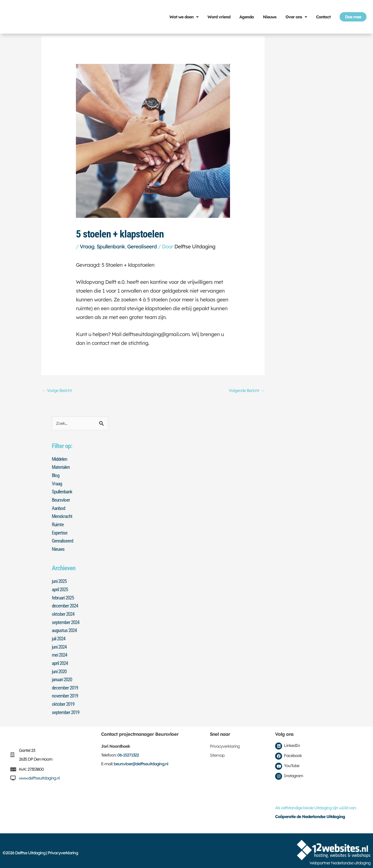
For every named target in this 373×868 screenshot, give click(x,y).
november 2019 (66, 692)
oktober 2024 (64, 612)
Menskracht (63, 516)
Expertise (60, 532)
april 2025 (61, 588)
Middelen (60, 460)
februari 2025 (64, 596)
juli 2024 (60, 636)
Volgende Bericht (245, 391)
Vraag (87, 246)
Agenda (247, 17)
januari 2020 (63, 676)
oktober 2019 (64, 700)
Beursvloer (61, 500)
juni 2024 (60, 644)
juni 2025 (60, 580)
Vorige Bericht (58, 391)
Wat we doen (184, 17)
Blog (56, 476)
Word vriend (219, 17)
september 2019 (67, 708)
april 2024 (61, 660)
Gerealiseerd (142, 246)
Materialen (62, 468)
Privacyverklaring (225, 742)
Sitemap (217, 751)
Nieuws (270, 17)
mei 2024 (60, 652)
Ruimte (58, 524)
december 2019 (66, 684)
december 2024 (66, 604)
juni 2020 (60, 668)
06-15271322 (128, 751)
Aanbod (59, 508)
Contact (323, 17)
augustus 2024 (66, 628)
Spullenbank (111, 246)
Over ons (296, 17)
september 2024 (67, 620)
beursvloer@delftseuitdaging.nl (141, 760)
